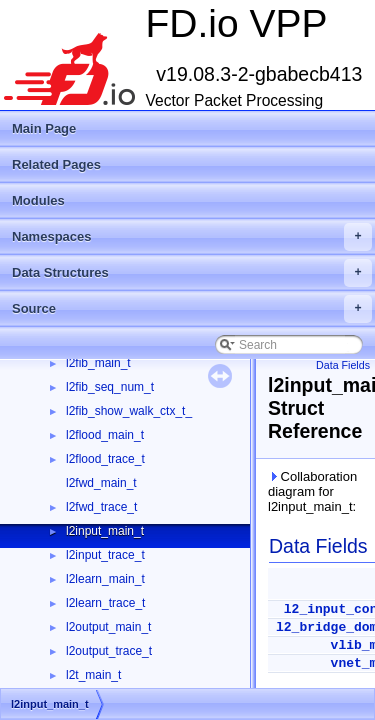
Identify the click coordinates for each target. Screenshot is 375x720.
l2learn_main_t (105, 579)
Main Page (44, 128)
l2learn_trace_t (105, 603)
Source (192, 309)
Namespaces (192, 237)
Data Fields (343, 365)
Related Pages (56, 164)
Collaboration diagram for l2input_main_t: (312, 491)
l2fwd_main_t (101, 483)
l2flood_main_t (105, 435)
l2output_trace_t (109, 651)
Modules (38, 200)
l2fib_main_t (98, 363)
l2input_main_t (105, 531)
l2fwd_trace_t (101, 507)
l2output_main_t (108, 627)
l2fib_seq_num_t (110, 387)
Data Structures (192, 273)
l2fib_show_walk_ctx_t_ (129, 411)
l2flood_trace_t (105, 459)
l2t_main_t (93, 675)
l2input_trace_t (105, 555)
